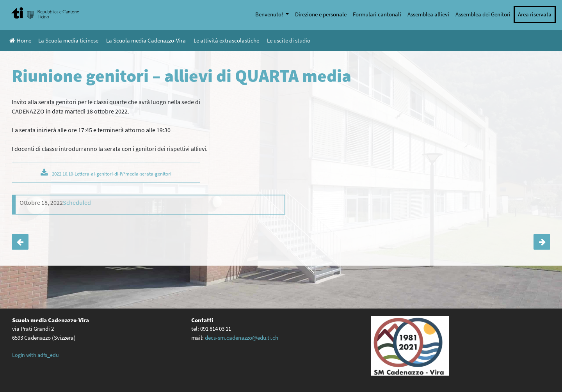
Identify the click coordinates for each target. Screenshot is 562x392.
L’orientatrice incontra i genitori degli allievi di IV (20, 242)
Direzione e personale (321, 14)
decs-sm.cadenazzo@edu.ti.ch (242, 338)
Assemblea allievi (428, 14)
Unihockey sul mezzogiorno (542, 242)
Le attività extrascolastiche (226, 40)
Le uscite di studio (289, 40)
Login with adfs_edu (36, 355)
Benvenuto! (270, 14)
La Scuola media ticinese (68, 40)
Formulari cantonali (377, 14)
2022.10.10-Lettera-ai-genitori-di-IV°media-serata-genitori (112, 174)
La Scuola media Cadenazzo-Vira (146, 40)
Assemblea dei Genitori (483, 14)
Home (20, 40)
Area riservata (535, 14)
